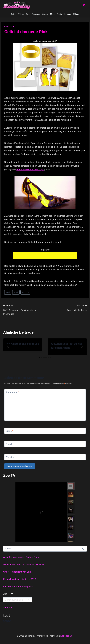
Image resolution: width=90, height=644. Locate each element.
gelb (8, 292)
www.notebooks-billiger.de (23, 344)
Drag (28, 14)
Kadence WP (67, 636)
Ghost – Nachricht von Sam (17, 572)
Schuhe (25, 292)
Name (9, 431)
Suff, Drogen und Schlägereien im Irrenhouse (23, 309)
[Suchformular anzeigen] (84, 5)
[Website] (45, 457)
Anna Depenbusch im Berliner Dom (21, 557)
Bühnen (21, 14)
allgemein (9, 26)
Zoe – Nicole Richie (67, 308)
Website (10, 457)
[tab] (40, 358)
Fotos (13, 14)
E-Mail (9, 444)
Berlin (59, 14)
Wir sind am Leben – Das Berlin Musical (24, 564)
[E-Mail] (45, 444)
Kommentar (12, 392)
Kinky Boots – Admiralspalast (18, 586)
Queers (45, 14)
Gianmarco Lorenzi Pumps (30, 169)
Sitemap (8, 607)
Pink (16, 292)
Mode (53, 14)
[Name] (45, 431)
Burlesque (36, 14)
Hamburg (67, 14)
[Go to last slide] (8, 347)
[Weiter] (82, 347)
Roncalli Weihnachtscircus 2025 (20, 579)
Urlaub (76, 14)
